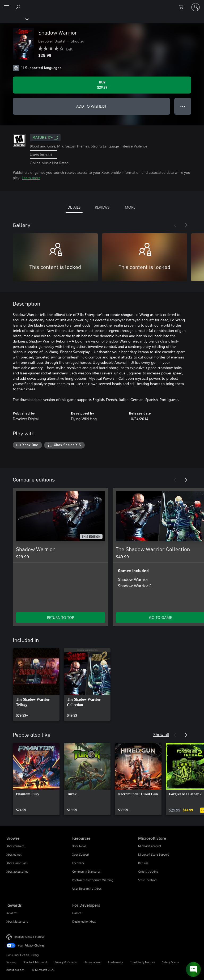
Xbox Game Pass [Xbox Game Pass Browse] (17, 863)
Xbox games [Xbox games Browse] (14, 854)
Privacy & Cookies (66, 962)
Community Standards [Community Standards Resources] (86, 871)
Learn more (31, 178)
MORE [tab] (130, 207)
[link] (36, 685)
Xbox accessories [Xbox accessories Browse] (17, 871)
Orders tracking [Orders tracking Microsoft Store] (148, 871)
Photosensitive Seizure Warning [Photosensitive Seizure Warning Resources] (93, 880)
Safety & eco (170, 962)
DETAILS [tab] (74, 207)
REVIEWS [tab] (102, 207)
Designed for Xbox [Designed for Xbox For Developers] (84, 921)
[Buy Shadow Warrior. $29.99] (102, 85)
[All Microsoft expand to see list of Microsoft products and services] (7, 7)
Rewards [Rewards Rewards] (12, 913)
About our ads (15, 970)
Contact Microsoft (36, 962)
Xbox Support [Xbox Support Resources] (81, 854)
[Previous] (175, 225)
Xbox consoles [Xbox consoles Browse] (15, 846)
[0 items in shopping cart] (183, 7)
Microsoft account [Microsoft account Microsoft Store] (150, 846)
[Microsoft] (102, 4)
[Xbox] (14, 19)
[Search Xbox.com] (19, 7)
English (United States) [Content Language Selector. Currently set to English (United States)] (29, 937)
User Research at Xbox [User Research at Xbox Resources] (87, 888)
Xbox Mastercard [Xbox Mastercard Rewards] (17, 921)
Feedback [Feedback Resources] (78, 863)
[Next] (186, 225)
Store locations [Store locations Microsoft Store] (148, 880)
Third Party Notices (143, 962)
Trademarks (115, 962)
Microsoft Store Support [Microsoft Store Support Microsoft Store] (154, 854)
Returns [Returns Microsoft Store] (143, 863)
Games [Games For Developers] (77, 913)
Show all (161, 734)
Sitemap (12, 962)
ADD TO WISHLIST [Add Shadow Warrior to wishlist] (91, 106)
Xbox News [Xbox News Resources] (79, 846)
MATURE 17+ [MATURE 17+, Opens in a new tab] (45, 138)
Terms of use (93, 962)
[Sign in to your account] (195, 7)
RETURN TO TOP (61, 617)
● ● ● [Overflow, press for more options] (183, 106)
